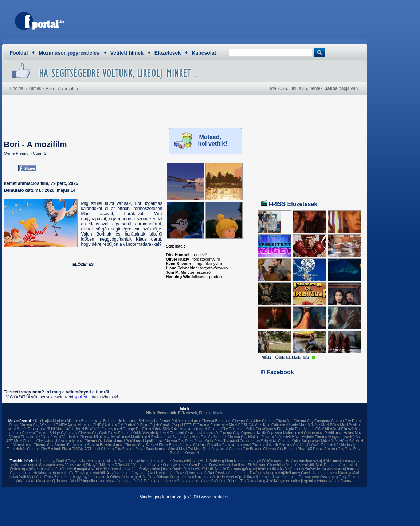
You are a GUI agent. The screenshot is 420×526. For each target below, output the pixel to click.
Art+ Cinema (204, 421)
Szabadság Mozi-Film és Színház (199, 437)
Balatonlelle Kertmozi (120, 421)
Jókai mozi (102, 437)
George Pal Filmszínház (142, 429)
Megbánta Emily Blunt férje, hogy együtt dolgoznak (68, 477)
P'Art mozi (260, 445)
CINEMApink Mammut (74, 425)
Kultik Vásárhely (146, 433)
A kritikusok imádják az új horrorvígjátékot (181, 473)
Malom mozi (293, 433)
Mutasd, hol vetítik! (213, 140)
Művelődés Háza (334, 441)
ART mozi (315, 449)
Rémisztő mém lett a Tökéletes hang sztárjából (253, 473)
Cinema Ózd (95, 441)
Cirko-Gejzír (150, 425)
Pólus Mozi (339, 425)
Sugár (22, 429)
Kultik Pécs (213, 441)
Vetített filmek (127, 53)
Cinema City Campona (312, 421)
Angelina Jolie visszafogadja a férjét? (113, 481)
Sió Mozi (356, 441)
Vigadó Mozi (51, 437)
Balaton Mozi (92, 421)
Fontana (125, 433)
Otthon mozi (314, 433)
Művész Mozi (318, 425)
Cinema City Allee (247, 421)
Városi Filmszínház (25, 437)
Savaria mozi (156, 449)
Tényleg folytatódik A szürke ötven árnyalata (111, 473)
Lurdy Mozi (298, 425)
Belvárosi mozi (112, 445)
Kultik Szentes (281, 445)
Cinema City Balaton (246, 449)
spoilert (81, 397)
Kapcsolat (204, 53)
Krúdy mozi (74, 441)
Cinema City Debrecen (226, 429)
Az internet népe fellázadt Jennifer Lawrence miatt (257, 477)
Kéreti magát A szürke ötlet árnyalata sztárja (102, 469)
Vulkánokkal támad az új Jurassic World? (49, 481)
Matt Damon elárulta (332, 465)
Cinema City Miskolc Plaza (249, 437)
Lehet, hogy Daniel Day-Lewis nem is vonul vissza (77, 461)
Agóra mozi (241, 445)
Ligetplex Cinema (21, 433)
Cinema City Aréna (277, 421)
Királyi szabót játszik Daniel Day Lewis (169, 469)
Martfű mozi (140, 437)
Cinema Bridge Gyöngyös (56, 433)
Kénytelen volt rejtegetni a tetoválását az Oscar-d (314, 481)
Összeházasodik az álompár (193, 477)
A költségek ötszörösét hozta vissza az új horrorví (320, 469)
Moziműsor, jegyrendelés (69, 53)
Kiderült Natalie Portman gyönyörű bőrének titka (240, 469)
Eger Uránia (305, 429)
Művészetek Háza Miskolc (293, 437)
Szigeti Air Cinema (276, 441)
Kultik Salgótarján (306, 441)
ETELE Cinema (197, 425)
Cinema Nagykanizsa (332, 437)
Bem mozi (223, 421)
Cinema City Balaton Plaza (285, 449)
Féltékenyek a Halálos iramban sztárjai (294, 461)
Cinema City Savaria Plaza (123, 449)
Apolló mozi (197, 429)
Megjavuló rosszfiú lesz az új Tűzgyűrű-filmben (76, 465)
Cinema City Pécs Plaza (184, 441)
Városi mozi (115, 441)
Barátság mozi (181, 445)
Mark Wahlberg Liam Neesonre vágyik (230, 461)
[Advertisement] (230, 20)
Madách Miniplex (66, 421)
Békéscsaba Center (154, 421)
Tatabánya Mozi (215, 449)
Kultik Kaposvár (269, 433)
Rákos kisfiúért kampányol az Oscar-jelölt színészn (156, 465)
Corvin (166, 425)
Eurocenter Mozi (223, 425)
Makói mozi (121, 437)
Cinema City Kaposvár (238, 433)
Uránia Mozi (74, 429)
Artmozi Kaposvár (204, 433)
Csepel (178, 425)
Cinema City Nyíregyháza (44, 441)
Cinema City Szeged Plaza (146, 445)
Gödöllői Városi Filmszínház (338, 429)
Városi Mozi (177, 449)
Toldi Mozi (55, 429)
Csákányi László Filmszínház (317, 445)
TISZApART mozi (86, 449)
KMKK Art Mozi (175, 429)
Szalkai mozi (161, 437)
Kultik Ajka (43, 421)
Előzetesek (168, 53)
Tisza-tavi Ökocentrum (242, 441)
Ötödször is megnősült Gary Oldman (140, 477)
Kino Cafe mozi (275, 425)
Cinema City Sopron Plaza (55, 445)
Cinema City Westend (37, 425)
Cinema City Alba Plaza (213, 445)
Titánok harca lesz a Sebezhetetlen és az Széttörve (185, 481)
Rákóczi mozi (182, 421)
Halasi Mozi (353, 433)
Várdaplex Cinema (77, 437)
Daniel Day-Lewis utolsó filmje (222, 465)
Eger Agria (285, 429)
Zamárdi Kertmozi (185, 453)
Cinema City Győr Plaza (98, 433)
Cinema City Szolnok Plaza (49, 449)
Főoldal (19, 53)
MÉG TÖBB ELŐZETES (285, 357)
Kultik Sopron (88, 445)
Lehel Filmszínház (174, 433)
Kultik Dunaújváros (261, 429)
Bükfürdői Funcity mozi (103, 429)
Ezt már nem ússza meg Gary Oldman (329, 477)
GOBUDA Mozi (250, 425)
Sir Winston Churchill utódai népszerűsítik (281, 465)
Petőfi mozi (333, 433)
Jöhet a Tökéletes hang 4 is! (250, 481)
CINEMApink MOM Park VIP (116, 425)
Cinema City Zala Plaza (343, 449)
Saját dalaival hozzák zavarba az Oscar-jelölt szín (158, 461)
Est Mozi (195, 449)
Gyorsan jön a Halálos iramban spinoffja (42, 473)
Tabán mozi (37, 429)
